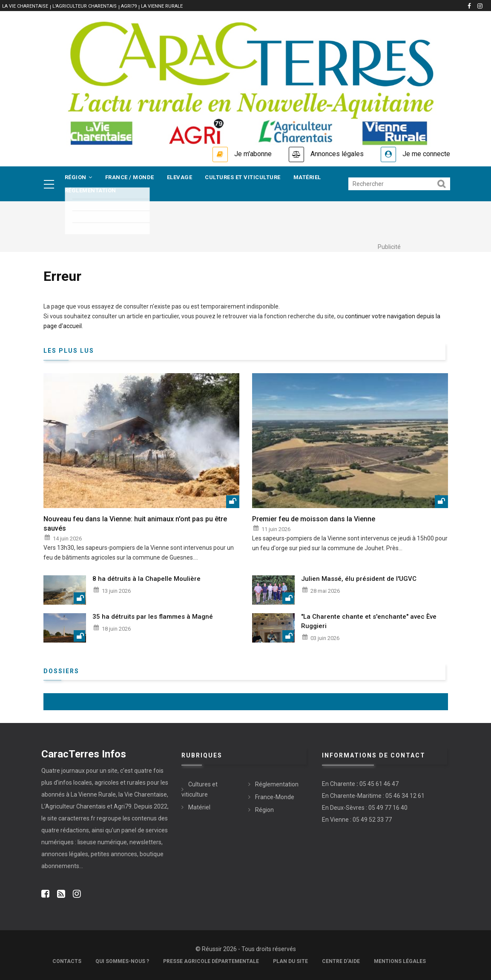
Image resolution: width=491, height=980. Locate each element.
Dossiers (61, 671)
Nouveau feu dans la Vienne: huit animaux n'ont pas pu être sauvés (135, 524)
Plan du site (290, 961)
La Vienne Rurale (162, 6)
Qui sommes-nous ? (122, 961)
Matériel (307, 177)
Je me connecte (426, 154)
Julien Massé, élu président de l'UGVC (359, 579)
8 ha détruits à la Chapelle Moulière (146, 579)
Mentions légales (400, 961)
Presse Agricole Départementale (211, 961)
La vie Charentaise (25, 6)
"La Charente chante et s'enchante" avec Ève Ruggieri (369, 621)
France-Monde (275, 797)
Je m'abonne (253, 154)
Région (79, 177)
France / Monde (130, 177)
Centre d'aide (341, 961)
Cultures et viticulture (243, 177)
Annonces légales (337, 154)
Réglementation (90, 190)
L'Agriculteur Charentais (85, 6)
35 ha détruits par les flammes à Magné (153, 617)
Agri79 (129, 6)
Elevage (180, 177)
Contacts (67, 961)
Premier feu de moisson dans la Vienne (314, 519)
